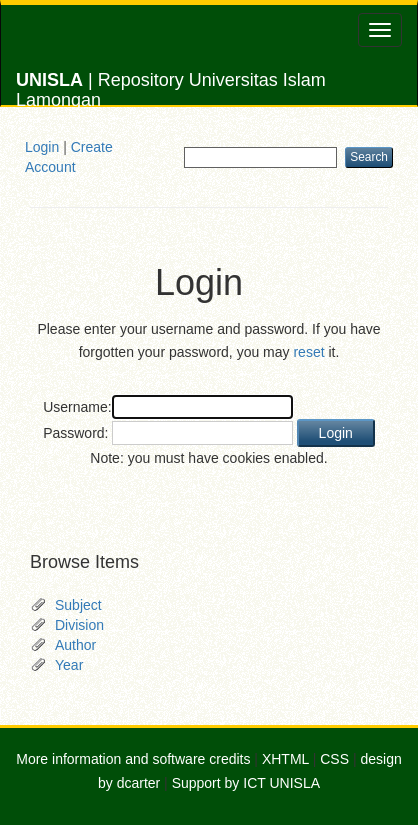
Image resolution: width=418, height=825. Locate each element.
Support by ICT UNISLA (246, 783)
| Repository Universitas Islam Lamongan (171, 87)
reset (308, 352)
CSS (334, 759)
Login (42, 147)
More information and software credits (133, 759)
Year (69, 665)
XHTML (285, 759)
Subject (78, 605)
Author (75, 645)
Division (79, 625)
